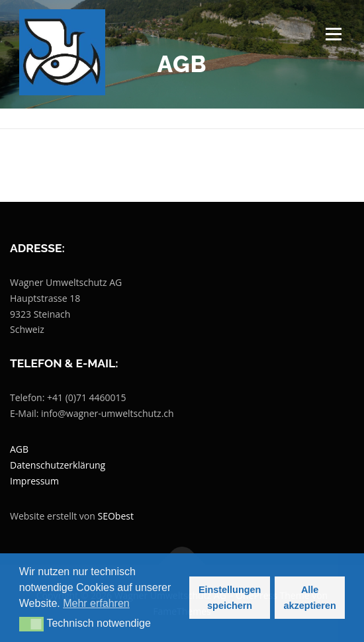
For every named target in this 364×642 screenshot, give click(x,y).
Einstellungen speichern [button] (230, 598)
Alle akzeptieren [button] (310, 598)
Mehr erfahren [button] (96, 603)
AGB (19, 449)
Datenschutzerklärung (58, 465)
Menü (333, 34)
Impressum (34, 481)
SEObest (116, 516)
